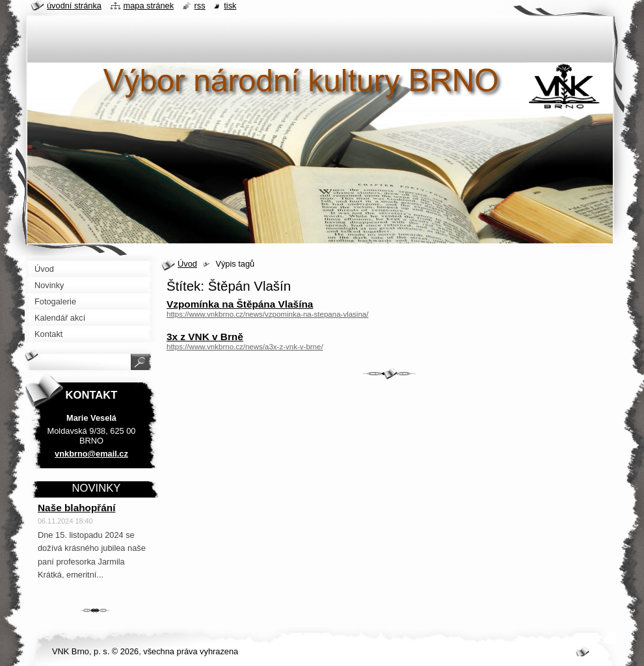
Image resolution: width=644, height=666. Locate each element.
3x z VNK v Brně (205, 337)
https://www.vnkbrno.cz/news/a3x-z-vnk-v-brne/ (245, 347)
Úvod (187, 264)
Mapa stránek (149, 6)
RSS (200, 6)
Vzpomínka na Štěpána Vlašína (240, 304)
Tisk (230, 6)
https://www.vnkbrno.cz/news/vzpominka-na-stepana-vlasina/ (267, 314)
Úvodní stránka (74, 6)
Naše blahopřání (77, 508)
